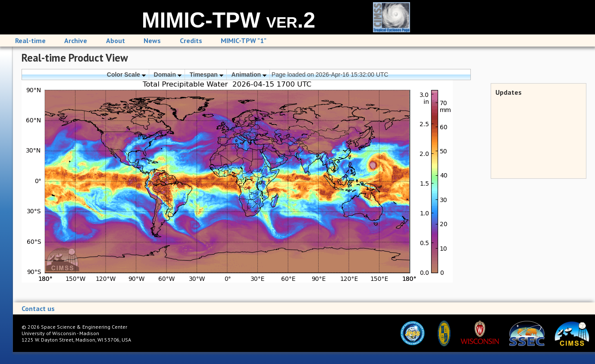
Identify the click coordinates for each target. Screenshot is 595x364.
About (116, 40)
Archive (76, 40)
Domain (168, 75)
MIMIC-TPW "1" (244, 40)
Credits (191, 40)
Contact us (38, 308)
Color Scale (126, 75)
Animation (249, 75)
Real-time (30, 40)
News (152, 40)
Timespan (207, 75)
